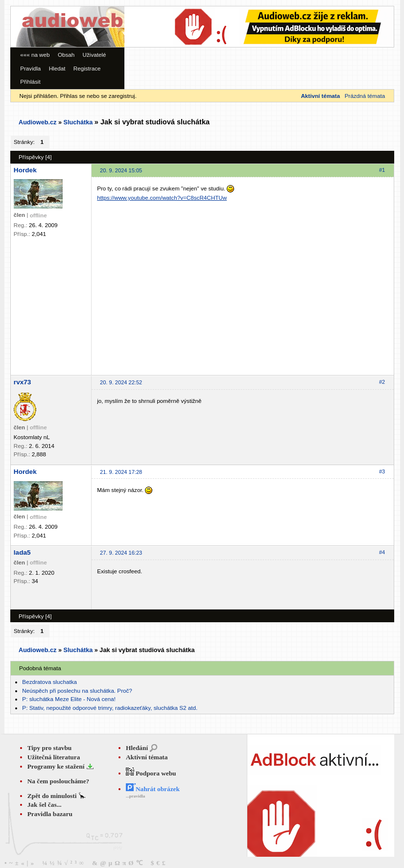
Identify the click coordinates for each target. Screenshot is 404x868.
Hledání (137, 748)
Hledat (57, 68)
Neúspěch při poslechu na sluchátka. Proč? (77, 691)
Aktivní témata (147, 757)
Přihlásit (30, 82)
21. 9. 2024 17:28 (121, 472)
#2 (382, 382)
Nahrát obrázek (153, 789)
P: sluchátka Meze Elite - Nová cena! (69, 699)
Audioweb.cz (37, 122)
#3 (382, 471)
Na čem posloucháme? (59, 781)
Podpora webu (151, 773)
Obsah (66, 55)
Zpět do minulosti (53, 796)
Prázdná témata (365, 96)
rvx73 (23, 382)
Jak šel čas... (45, 805)
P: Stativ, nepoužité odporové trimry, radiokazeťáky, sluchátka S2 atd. (110, 708)
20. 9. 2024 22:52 (121, 382)
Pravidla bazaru (50, 814)
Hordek (25, 170)
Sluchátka (78, 122)
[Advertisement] (154, 36)
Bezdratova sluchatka (49, 682)
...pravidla (135, 796)
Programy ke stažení (57, 766)
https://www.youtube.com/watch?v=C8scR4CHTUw (162, 198)
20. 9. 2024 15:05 (121, 170)
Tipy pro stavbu (50, 748)
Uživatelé (95, 55)
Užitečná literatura (54, 757)
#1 (382, 170)
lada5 (22, 552)
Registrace (87, 68)
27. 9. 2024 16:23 (121, 553)
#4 (382, 552)
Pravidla (30, 68)
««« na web (35, 55)
